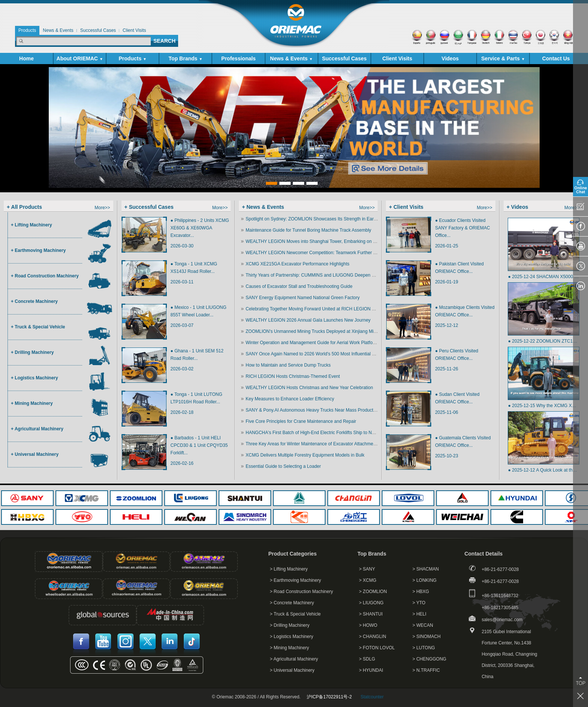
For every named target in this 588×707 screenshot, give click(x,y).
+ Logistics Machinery (34, 378)
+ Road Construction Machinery (45, 276)
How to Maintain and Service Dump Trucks (288, 365)
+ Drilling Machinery (32, 352)
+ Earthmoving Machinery (38, 250)
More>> (102, 208)
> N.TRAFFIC (426, 670)
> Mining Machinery (289, 648)
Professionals (238, 58)
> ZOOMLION (373, 592)
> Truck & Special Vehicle (295, 614)
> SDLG (367, 659)
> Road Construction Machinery (301, 592)
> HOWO (368, 625)
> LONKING (424, 580)
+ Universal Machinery (35, 454)
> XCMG (367, 580)
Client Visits (397, 58)
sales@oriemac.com (502, 620)
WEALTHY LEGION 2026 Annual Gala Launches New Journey (308, 320)
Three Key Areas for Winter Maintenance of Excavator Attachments (312, 444)
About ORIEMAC (80, 58)
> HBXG (421, 592)
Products (133, 58)
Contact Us (556, 58)
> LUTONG (424, 648)
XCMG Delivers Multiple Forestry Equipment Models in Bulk (305, 455)
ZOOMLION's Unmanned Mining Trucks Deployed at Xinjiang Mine (312, 331)
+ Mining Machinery (32, 403)
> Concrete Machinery (292, 603)
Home (26, 58)
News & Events (291, 58)
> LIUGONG (371, 603)
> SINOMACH (427, 637)
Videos (450, 58)
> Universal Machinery (292, 670)
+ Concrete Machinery (34, 301)
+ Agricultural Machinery (37, 429)
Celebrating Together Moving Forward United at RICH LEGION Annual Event (322, 309)
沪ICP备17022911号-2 (329, 697)
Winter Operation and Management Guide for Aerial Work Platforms (313, 343)
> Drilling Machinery (290, 625)
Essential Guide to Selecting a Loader (283, 466)
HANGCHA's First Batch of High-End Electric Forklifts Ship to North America (321, 433)
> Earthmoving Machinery (295, 580)
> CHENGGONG (429, 659)
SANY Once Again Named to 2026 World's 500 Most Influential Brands (316, 354)
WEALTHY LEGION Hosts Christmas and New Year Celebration (309, 388)
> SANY (367, 569)
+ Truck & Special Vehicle (38, 327)
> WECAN (423, 625)
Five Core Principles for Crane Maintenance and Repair (301, 421)
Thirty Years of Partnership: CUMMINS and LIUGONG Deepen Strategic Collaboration (331, 275)
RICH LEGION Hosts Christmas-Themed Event (293, 376)
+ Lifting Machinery (31, 225)
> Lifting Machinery (289, 569)
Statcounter (372, 697)
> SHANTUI (371, 614)
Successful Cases (344, 58)
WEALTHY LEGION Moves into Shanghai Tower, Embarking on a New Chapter (324, 241)
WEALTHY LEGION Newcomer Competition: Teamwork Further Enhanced (319, 253)
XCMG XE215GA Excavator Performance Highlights (298, 264)
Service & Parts (503, 58)
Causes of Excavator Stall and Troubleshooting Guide (299, 286)
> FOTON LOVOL (377, 648)
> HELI (419, 614)
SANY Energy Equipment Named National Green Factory (303, 298)
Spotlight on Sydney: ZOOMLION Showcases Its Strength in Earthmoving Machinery (330, 219)
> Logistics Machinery (292, 637)
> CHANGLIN (372, 637)
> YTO (419, 603)
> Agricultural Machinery (294, 659)
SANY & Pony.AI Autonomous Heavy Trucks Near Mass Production (312, 410)
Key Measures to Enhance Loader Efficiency (290, 399)
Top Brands (186, 58)
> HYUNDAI (371, 670)
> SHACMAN (426, 569)
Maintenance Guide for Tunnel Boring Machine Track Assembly (308, 230)
